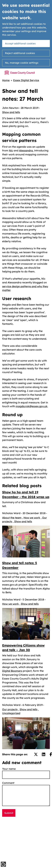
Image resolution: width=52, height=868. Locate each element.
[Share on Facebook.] (51, 754)
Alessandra (26, 150)
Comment (8, 783)
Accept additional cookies (20, 44)
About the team (12, 518)
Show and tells (11, 112)
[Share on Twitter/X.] (36, 754)
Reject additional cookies (20, 53)
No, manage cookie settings (22, 63)
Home (6, 80)
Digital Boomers (12, 671)
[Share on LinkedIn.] (44, 754)
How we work (32, 518)
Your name (9, 769)
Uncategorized (11, 713)
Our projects (10, 709)
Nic (11, 150)
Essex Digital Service (26, 80)
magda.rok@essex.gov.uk (32, 406)
